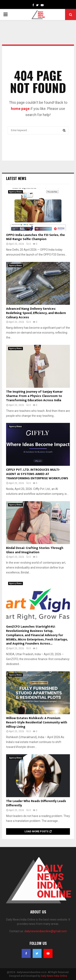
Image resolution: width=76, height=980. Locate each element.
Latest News (16, 178)
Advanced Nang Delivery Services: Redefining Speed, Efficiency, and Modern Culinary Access (36, 313)
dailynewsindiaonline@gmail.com (46, 931)
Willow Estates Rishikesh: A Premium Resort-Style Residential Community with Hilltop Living (37, 722)
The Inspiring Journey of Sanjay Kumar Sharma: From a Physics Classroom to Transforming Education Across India (34, 396)
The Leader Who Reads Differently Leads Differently (36, 803)
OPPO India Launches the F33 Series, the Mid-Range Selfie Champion (35, 237)
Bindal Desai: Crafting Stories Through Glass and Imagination (35, 550)
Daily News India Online (54, 976)
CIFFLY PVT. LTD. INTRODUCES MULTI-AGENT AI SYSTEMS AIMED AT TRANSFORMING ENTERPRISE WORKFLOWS (37, 474)
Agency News (16, 192)
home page (20, 109)
